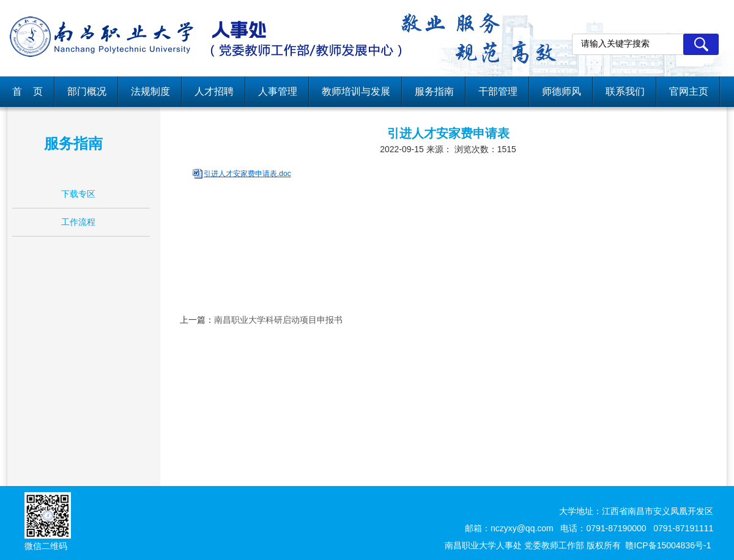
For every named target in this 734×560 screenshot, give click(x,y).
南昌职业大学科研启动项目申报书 (278, 320)
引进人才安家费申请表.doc (247, 174)
